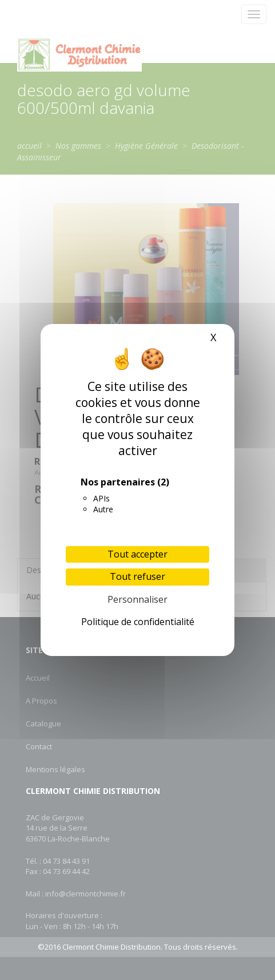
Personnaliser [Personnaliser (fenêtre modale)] (137, 599)
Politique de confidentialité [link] (138, 622)
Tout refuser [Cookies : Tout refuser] (137, 576)
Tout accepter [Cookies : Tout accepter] (137, 554)
